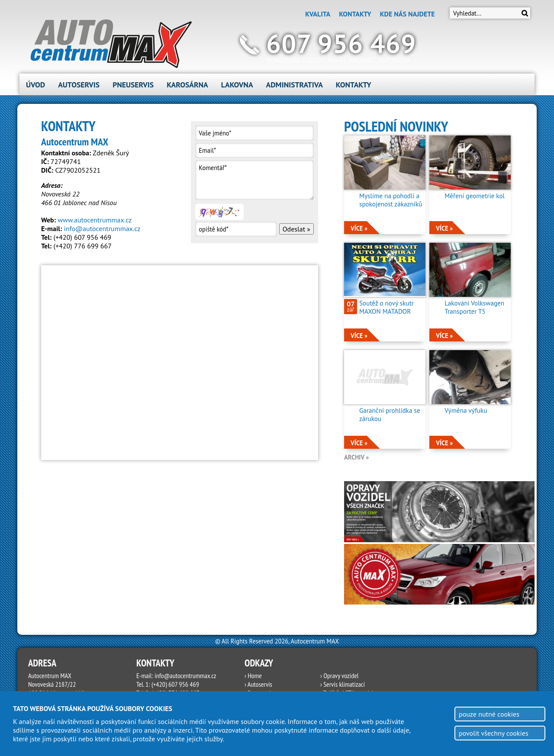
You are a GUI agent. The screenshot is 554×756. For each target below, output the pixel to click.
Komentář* (254, 180)
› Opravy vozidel (339, 676)
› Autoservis (258, 684)
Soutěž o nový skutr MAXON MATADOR (387, 307)
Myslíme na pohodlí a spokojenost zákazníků (391, 200)
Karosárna (187, 85)
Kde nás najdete (407, 14)
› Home (253, 676)
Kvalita (318, 14)
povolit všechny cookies (494, 733)
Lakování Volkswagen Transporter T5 (474, 307)
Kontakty (355, 14)
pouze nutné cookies (489, 714)
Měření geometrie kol (475, 196)
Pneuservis (133, 85)
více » (359, 228)
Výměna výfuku (466, 410)
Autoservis (79, 85)
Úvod (35, 85)
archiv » (356, 457)
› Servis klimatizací (343, 684)
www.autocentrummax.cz (95, 220)
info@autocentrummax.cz (102, 228)
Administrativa (295, 85)
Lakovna (237, 85)
